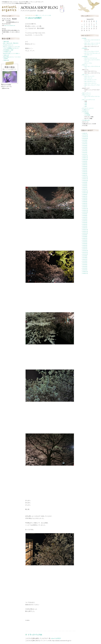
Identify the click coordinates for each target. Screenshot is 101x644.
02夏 (86, 103)
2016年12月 (85, 156)
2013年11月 (85, 210)
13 (96, 25)
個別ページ (38, 15)
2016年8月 (85, 163)
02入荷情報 (87, 115)
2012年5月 (85, 242)
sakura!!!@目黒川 (56, 638)
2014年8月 (85, 195)
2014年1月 (85, 207)
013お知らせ (85, 112)
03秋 (86, 105)
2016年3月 (85, 172)
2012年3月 (85, 245)
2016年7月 (85, 165)
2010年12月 (85, 272)
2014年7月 (85, 196)
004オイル (85, 65)
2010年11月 (85, 273)
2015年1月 (85, 189)
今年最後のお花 (7, 52)
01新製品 (87, 113)
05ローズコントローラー (91, 83)
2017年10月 (85, 139)
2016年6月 (85, 167)
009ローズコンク (86, 95)
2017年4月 (85, 149)
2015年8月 (85, 184)
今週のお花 (6, 55)
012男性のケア (86, 110)
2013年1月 (85, 228)
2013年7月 (85, 217)
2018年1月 (85, 133)
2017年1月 (85, 154)
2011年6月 (85, 261)
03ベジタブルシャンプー (91, 80)
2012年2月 (85, 247)
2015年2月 (85, 188)
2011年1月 (85, 270)
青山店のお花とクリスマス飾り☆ (12, 53)
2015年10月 (85, 181)
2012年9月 (85, 235)
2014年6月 (85, 198)
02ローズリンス (88, 78)
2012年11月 (85, 231)
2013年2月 (85, 226)
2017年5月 (85, 147)
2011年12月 (85, 251)
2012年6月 (85, 240)
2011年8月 (85, 258)
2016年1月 (85, 175)
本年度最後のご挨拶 (8, 50)
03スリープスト (88, 63)
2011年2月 (85, 268)
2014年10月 (85, 193)
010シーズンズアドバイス (89, 100)
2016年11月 (85, 158)
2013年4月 (85, 223)
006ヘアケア (85, 75)
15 (84, 27)
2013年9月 (85, 214)
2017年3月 (85, 151)
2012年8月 (85, 237)
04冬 (86, 106)
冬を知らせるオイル (8, 45)
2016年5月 (85, 168)
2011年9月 (85, 256)
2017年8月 (85, 142)
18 (92, 27)
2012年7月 (85, 238)
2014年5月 (85, 200)
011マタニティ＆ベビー (88, 108)
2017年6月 (85, 146)
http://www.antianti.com (10, 25)
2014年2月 (85, 205)
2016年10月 (85, 160)
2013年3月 (85, 224)
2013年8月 (85, 216)
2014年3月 (85, 203)
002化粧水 (85, 48)
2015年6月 (85, 186)
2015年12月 (85, 177)
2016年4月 (85, 170)
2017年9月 (85, 140)
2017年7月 (85, 144)
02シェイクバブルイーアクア (92, 52)
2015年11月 (85, 179)
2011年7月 (85, 259)
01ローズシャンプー (89, 76)
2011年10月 (85, 254)
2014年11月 (85, 191)
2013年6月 (85, 219)
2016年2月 (85, 174)
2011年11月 (85, 252)
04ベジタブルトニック (90, 81)
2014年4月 (85, 202)
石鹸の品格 (6, 41)
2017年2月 (85, 153)
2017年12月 (85, 135)
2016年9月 (85, 161)
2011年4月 (85, 265)
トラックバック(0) (46, 15)
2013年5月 (85, 221)
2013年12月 (85, 209)
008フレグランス (86, 93)
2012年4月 (85, 244)
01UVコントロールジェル (91, 58)
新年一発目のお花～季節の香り (11, 43)
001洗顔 (84, 38)
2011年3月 (85, 266)
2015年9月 (85, 182)
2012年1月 (85, 249)
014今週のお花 (86, 120)
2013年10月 (85, 212)
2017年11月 (85, 137)
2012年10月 (85, 233)
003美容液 (85, 57)
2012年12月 (85, 230)
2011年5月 (85, 263)
